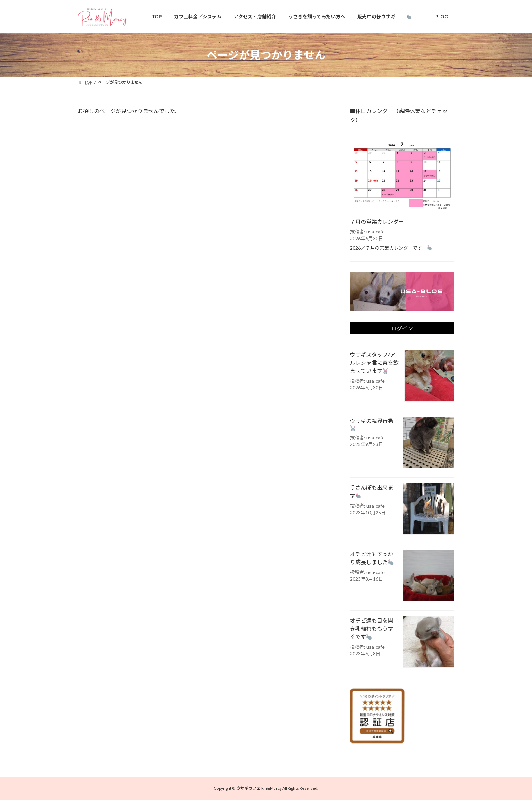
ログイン (402, 329)
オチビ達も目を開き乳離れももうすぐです (372, 629)
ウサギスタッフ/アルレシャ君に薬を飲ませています (374, 363)
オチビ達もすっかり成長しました (372, 558)
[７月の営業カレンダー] (402, 178)
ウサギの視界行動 (374, 425)
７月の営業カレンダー (377, 221)
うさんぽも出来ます (372, 492)
